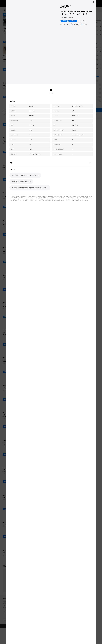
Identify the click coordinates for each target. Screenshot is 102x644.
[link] (51, 91)
